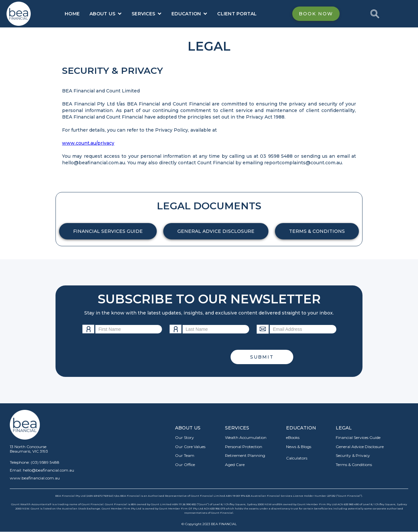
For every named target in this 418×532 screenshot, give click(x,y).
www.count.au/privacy (88, 143)
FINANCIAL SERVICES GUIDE (108, 231)
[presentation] (170, 357)
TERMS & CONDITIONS (317, 231)
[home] (19, 14)
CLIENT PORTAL (237, 14)
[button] (106, 14)
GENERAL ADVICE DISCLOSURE (216, 231)
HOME (72, 14)
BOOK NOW (316, 14)
